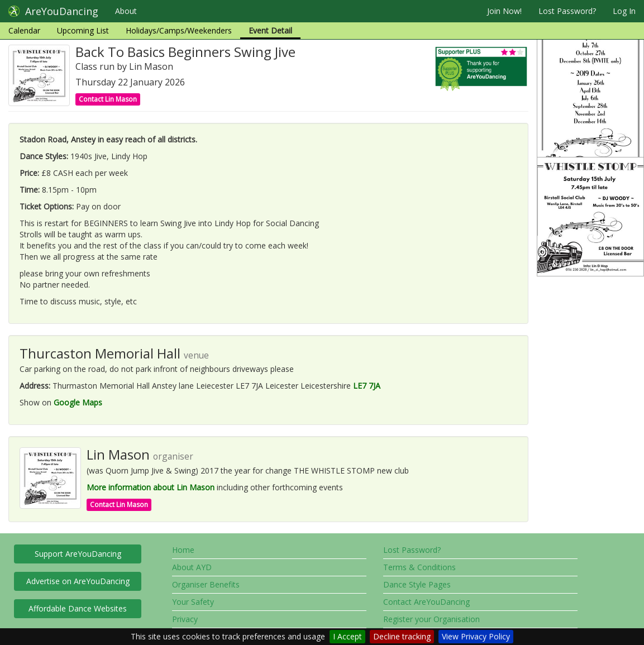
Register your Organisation (431, 619)
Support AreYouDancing (78, 554)
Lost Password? (567, 11)
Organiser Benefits (206, 584)
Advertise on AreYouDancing (78, 581)
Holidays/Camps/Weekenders (179, 30)
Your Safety (193, 602)
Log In (624, 11)
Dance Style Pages (417, 584)
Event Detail (270, 30)
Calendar (24, 30)
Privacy (185, 619)
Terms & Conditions (419, 567)
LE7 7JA (367, 386)
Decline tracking (402, 636)
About (126, 11)
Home (183, 550)
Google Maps (78, 402)
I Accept (347, 636)
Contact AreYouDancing (426, 602)
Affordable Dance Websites (78, 608)
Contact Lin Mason (108, 99)
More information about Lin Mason (151, 487)
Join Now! (504, 11)
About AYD (192, 567)
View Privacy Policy (476, 636)
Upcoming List (83, 30)
